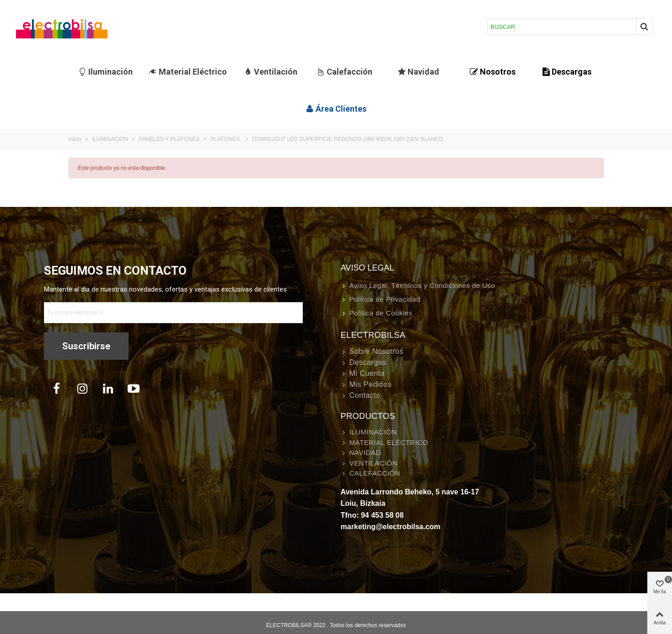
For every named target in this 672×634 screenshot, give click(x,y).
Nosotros (493, 72)
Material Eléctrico (188, 72)
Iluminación (105, 72)
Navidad (418, 72)
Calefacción (344, 72)
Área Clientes (336, 109)
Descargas (567, 72)
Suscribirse (86, 346)
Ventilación (271, 72)
